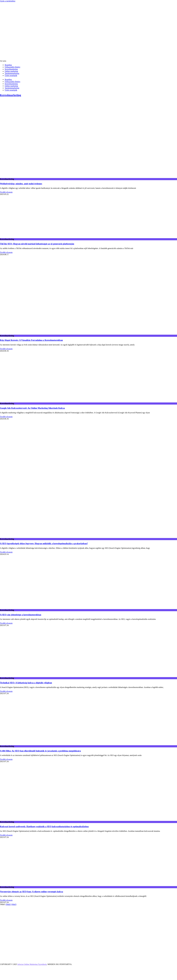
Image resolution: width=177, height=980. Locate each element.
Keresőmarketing (11, 69)
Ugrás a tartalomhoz (8, 1)
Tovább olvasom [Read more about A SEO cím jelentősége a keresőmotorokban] (6, 623)
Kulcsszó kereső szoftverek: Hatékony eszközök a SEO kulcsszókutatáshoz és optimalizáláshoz (44, 826)
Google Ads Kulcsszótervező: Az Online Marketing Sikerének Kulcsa (32, 408)
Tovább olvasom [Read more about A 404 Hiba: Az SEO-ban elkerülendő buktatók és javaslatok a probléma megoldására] (6, 759)
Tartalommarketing (12, 73)
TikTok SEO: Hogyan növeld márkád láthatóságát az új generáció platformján (37, 244)
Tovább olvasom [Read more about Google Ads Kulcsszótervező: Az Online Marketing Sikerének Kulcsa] (6, 417)
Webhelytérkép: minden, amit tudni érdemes (21, 184)
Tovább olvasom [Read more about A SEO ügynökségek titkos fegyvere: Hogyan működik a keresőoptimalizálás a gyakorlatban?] (6, 552)
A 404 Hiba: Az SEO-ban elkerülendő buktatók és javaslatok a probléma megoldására (40, 751)
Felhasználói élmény (13, 67)
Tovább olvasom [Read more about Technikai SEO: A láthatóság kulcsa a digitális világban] (6, 691)
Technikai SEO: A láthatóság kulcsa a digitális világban (26, 683)
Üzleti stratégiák (11, 75)
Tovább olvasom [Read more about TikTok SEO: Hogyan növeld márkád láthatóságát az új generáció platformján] (6, 252)
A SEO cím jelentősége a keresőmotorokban (21, 615)
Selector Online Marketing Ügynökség (32, 964)
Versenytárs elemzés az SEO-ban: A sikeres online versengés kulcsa (32, 892)
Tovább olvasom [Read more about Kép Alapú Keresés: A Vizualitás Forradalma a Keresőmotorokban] (6, 349)
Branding (8, 65)
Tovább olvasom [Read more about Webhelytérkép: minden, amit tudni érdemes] (6, 192)
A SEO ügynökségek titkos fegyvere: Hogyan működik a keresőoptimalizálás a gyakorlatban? (44, 543)
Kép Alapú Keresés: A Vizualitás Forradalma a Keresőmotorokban (31, 340)
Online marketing (11, 71)
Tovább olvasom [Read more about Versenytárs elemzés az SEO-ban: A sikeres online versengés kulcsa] (6, 900)
